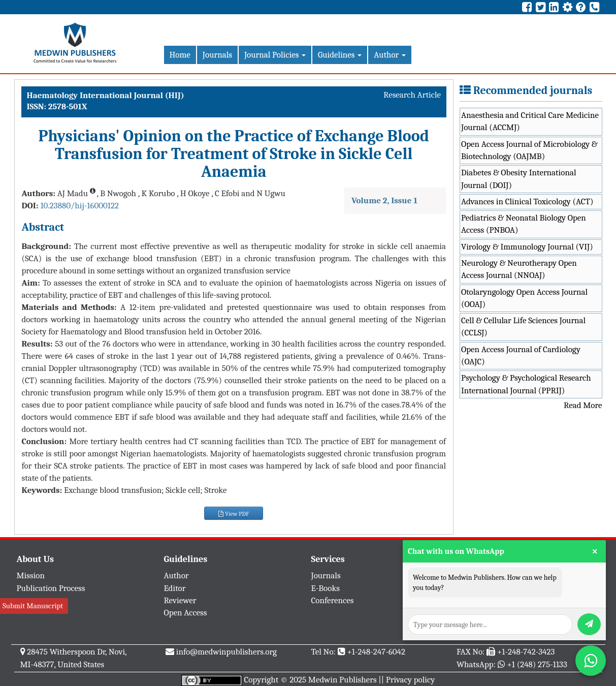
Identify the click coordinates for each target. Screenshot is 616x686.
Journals (217, 55)
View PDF (234, 514)
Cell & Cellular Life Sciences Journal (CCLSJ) (523, 326)
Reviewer (180, 600)
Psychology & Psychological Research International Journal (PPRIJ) (526, 384)
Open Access (186, 613)
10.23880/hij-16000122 (79, 206)
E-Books (326, 588)
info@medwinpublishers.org (226, 652)
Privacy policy (411, 680)
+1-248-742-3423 (526, 652)
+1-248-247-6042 (376, 652)
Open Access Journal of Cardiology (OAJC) (521, 355)
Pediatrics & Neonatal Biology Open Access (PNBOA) (524, 224)
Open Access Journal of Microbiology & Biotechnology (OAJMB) (529, 150)
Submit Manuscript (33, 606)
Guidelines (340, 55)
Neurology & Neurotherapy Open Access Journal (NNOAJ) (519, 269)
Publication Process (51, 588)
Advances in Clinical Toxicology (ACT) (527, 201)
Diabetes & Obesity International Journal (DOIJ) (519, 179)
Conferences (333, 600)
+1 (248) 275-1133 (537, 664)
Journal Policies (275, 55)
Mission (31, 575)
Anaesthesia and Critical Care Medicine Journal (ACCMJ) (530, 121)
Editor (175, 588)
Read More (583, 405)
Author (390, 55)
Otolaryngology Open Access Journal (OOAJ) (524, 298)
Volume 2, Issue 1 (384, 200)
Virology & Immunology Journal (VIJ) (527, 247)
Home (180, 55)
